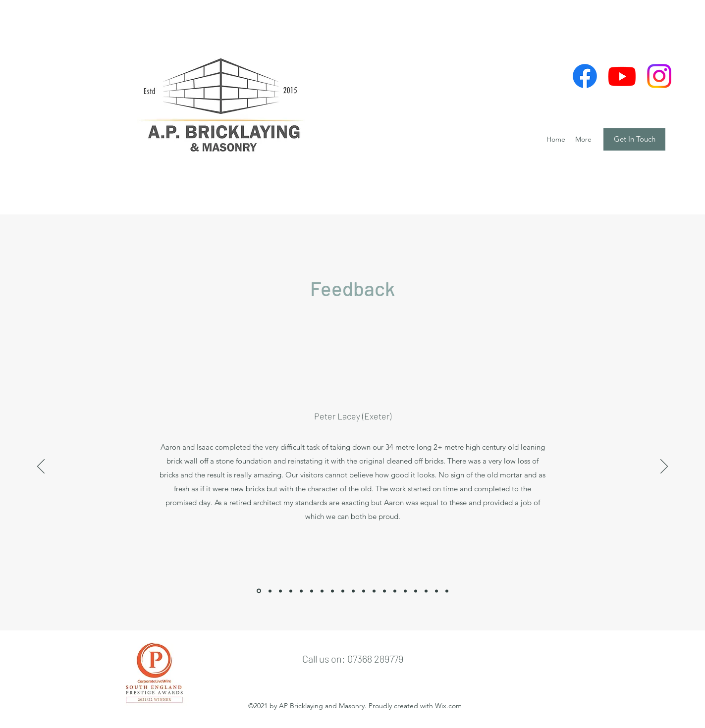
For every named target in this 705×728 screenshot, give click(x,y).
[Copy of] (332, 591)
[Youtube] (622, 76)
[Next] (664, 467)
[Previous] (41, 467)
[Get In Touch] (634, 139)
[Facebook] (585, 76)
